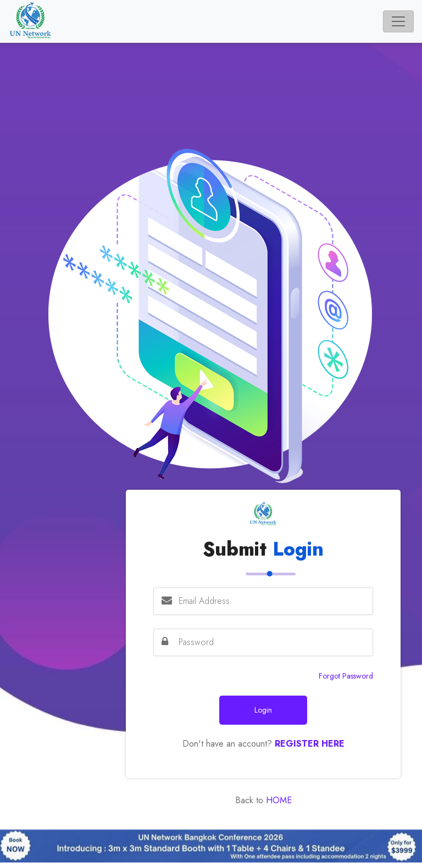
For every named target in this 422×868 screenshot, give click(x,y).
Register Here (310, 744)
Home (277, 800)
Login (263, 710)
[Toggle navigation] (398, 21)
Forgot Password (346, 676)
